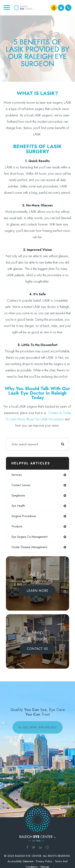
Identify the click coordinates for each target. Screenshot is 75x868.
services (17, 475)
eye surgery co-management (29, 537)
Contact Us (37, 649)
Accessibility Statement (20, 861)
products (17, 526)
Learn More (37, 591)
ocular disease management (29, 547)
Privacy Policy (44, 861)
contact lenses (21, 485)
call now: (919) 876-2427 (39, 727)
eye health (18, 506)
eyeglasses (18, 495)
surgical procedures (24, 516)
